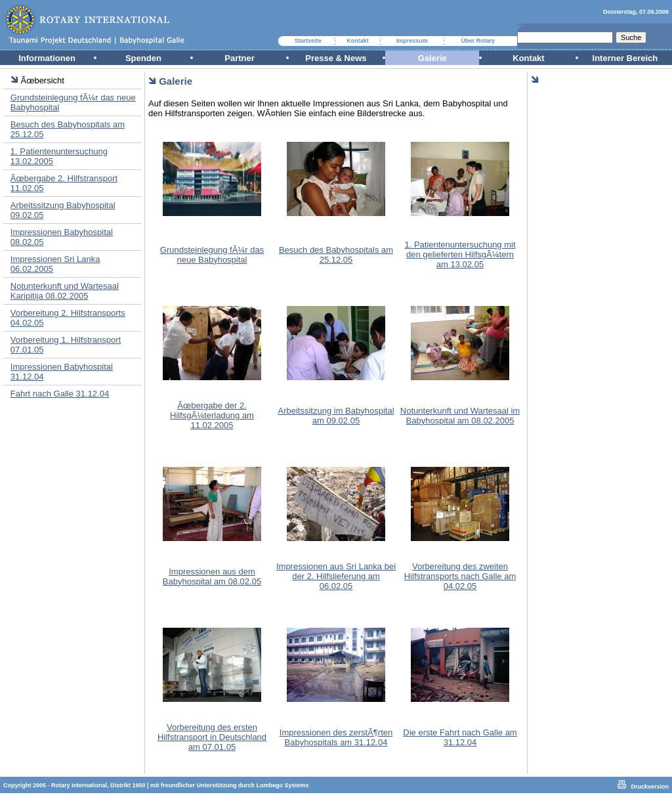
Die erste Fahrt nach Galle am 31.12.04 (460, 737)
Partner (240, 58)
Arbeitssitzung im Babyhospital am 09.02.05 (336, 416)
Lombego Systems (283, 785)
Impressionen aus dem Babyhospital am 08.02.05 (212, 577)
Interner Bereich (625, 58)
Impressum (412, 41)
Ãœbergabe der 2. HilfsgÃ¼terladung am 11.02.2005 (212, 415)
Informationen (47, 58)
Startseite (308, 41)
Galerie (432, 58)
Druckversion (650, 787)
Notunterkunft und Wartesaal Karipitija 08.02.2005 (65, 291)
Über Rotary (478, 41)
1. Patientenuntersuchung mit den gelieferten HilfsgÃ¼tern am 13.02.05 (460, 254)
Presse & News (336, 58)
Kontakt (358, 41)
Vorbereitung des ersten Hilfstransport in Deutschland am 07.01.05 (212, 737)
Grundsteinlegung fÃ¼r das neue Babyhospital (212, 255)
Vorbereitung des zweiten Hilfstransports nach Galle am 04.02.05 (460, 576)
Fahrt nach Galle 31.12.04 (60, 394)
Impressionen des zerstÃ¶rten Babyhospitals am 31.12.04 (336, 737)
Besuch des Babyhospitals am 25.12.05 (336, 255)
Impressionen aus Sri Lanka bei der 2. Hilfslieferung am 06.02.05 (336, 576)
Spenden (143, 58)
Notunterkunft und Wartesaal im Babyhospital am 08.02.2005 (460, 416)
